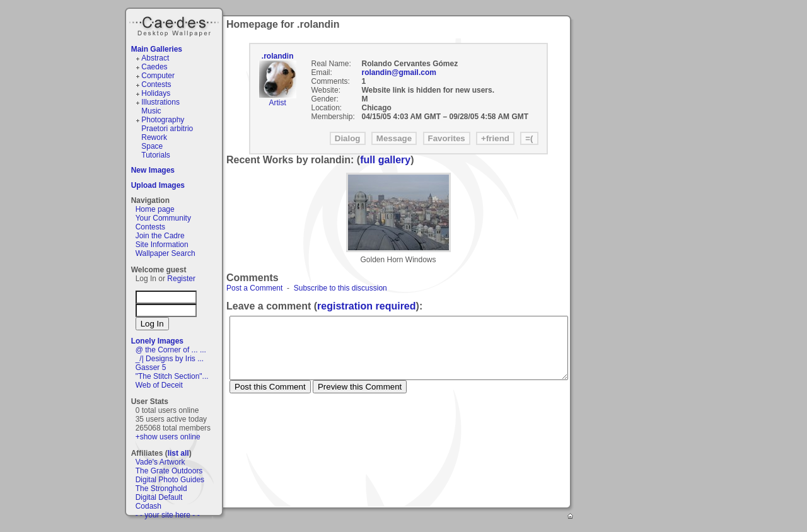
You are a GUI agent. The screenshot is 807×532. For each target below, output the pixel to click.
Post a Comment (254, 288)
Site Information (162, 245)
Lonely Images (157, 341)
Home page (155, 209)
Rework (154, 137)
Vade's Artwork (160, 462)
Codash (148, 506)
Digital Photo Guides (170, 480)
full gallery (385, 160)
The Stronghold (161, 489)
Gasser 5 (151, 367)
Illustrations (160, 102)
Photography (163, 120)
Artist (277, 103)
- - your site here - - (168, 515)
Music (151, 111)
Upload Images (158, 185)
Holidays (156, 93)
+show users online (168, 437)
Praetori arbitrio (167, 129)
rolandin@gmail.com (399, 72)
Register (181, 279)
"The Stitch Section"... (172, 376)
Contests (156, 84)
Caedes (175, 25)
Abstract (155, 58)
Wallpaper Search (165, 253)
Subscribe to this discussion (340, 288)
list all (178, 453)
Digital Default (159, 497)
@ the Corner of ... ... (171, 350)
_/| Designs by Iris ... (170, 359)
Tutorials (156, 155)
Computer (158, 76)
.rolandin (278, 56)
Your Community (163, 218)
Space (152, 146)
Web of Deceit (159, 385)
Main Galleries (157, 49)
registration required (366, 306)
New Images (153, 170)
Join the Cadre (160, 236)
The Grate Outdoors (169, 471)
